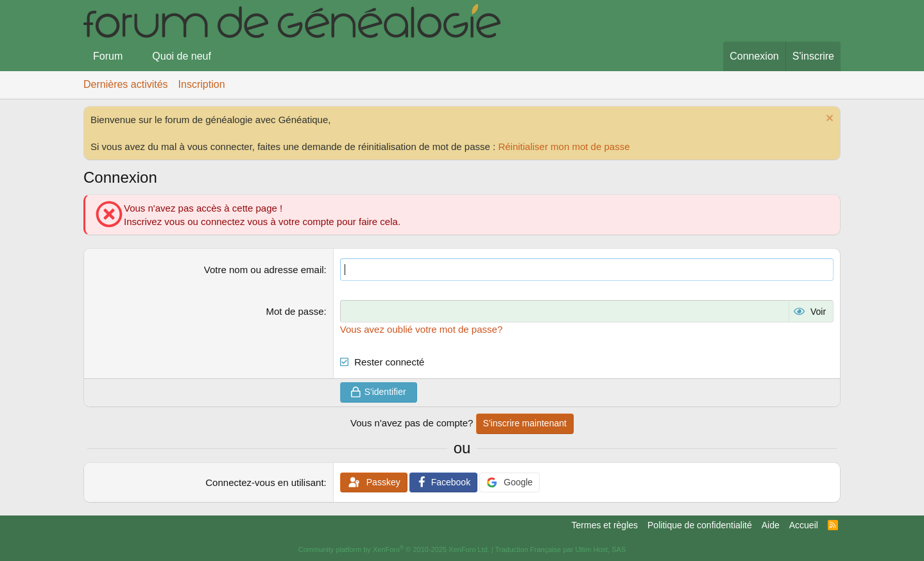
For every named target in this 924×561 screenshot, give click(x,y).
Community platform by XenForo (394, 549)
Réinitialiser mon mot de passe (564, 147)
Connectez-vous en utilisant (264, 482)
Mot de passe (295, 311)
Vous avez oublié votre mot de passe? (422, 329)
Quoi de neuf (182, 56)
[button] (133, 56)
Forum (108, 56)
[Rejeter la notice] (828, 120)
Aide (771, 525)
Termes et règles (605, 525)
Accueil (804, 525)
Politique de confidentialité (700, 525)
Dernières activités (126, 84)
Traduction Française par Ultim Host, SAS (560, 549)
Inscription (202, 84)
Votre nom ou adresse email (264, 270)
